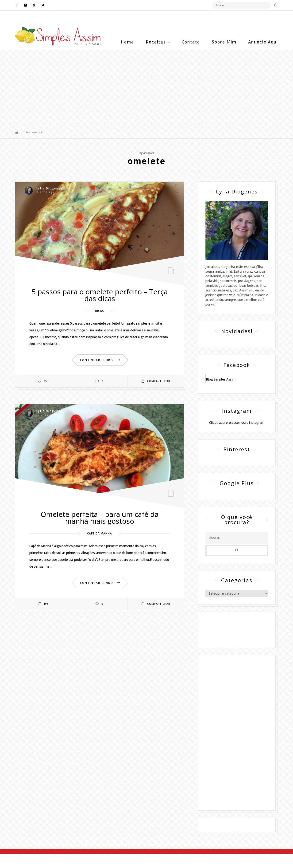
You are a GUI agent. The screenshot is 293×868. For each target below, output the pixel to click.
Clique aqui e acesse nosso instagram (237, 423)
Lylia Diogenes (49, 188)
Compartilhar (156, 381)
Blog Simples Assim (221, 379)
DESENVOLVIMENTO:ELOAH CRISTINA (237, 634)
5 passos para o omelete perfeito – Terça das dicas (100, 295)
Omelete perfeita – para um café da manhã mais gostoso (100, 518)
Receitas (156, 42)
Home (127, 42)
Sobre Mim (224, 42)
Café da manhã (100, 533)
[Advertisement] (141, 83)
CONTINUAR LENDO (100, 360)
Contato (191, 42)
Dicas (100, 311)
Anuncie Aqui (263, 42)
